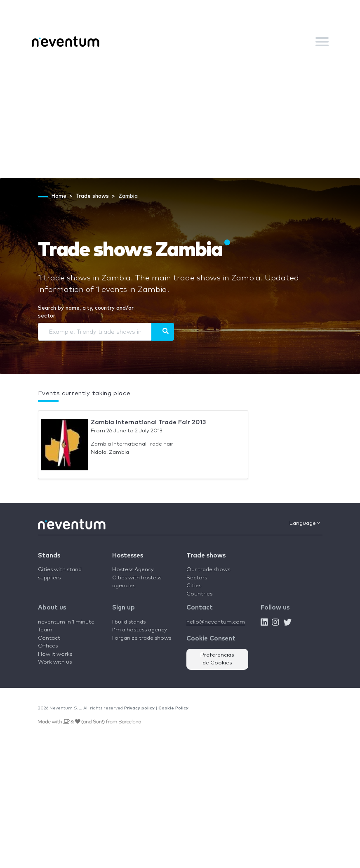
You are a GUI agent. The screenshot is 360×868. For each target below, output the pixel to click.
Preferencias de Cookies (217, 659)
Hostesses (128, 556)
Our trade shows (208, 570)
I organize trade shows (142, 638)
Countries (199, 594)
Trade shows (206, 556)
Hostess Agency (133, 570)
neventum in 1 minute (66, 622)
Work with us (55, 662)
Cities (194, 586)
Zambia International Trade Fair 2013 (148, 422)
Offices (48, 646)
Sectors (197, 578)
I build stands (129, 622)
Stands (49, 556)
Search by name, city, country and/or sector (86, 312)
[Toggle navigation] (322, 42)
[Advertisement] (180, 116)
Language (305, 523)
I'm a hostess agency (140, 630)
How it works (55, 654)
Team (45, 630)
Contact (49, 638)
